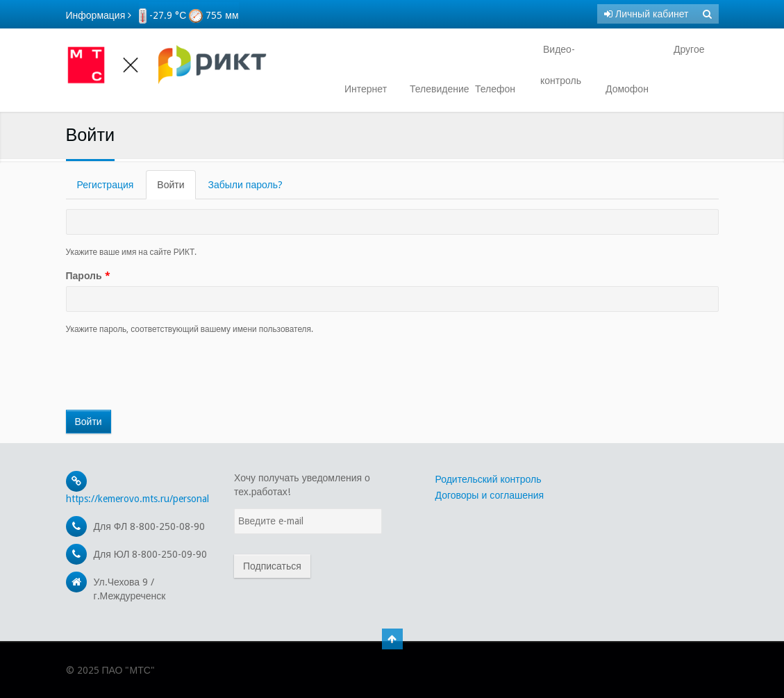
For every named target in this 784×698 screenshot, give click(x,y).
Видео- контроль (561, 65)
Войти (176, 189)
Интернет (366, 89)
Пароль (88, 276)
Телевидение (434, 89)
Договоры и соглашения (490, 495)
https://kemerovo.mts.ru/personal (137, 499)
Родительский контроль (489, 479)
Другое (687, 49)
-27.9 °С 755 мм (189, 15)
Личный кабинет (646, 14)
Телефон (495, 89)
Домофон (627, 89)
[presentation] (172, 373)
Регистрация (106, 185)
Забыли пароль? (245, 185)
